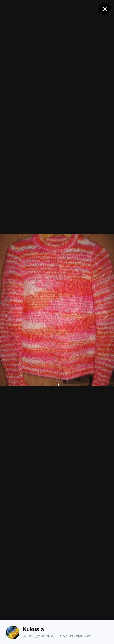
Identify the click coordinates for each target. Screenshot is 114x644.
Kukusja (33, 629)
